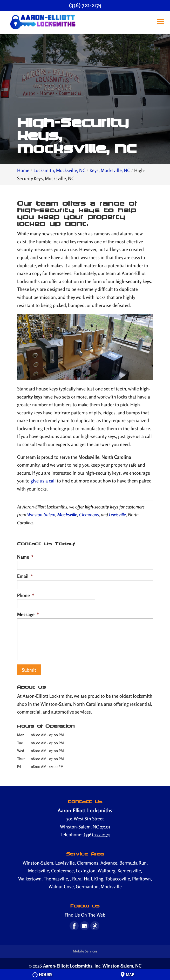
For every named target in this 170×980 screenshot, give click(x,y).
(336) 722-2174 (85, 5)
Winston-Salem (41, 514)
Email (25, 576)
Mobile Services (85, 949)
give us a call (43, 481)
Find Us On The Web (85, 913)
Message (28, 614)
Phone (26, 595)
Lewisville (117, 514)
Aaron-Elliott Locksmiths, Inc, (92, 964)
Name (25, 557)
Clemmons (89, 514)
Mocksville (67, 514)
